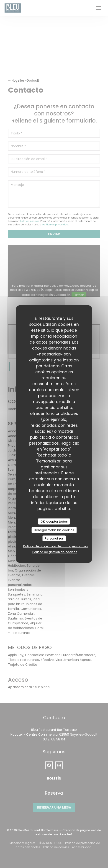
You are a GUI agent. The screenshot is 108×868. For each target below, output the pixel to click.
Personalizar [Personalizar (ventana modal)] (54, 538)
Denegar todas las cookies (54, 530)
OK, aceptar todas (54, 521)
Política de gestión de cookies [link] (55, 552)
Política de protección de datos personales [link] (56, 546)
